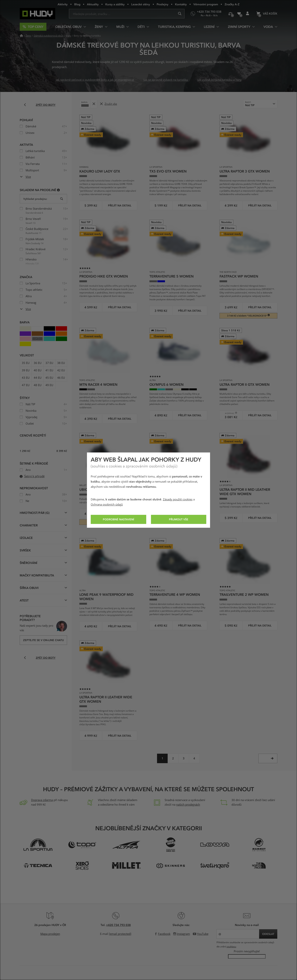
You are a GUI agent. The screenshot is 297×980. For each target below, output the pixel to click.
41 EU (49, 370)
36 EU (38, 363)
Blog (77, 4)
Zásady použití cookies (178, 499)
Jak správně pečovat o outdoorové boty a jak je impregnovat (95, 80)
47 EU (26, 385)
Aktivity (63, 4)
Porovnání (232, 15)
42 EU (61, 370)
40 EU (38, 370)
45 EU (49, 378)
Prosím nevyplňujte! (247, 951)
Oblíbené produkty (240, 15)
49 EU (49, 385)
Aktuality (93, 4)
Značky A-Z (232, 4)
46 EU (61, 378)
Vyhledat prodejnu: (35, 199)
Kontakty (181, 4)
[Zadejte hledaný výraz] (127, 14)
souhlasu (231, 947)
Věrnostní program (206, 4)
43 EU (26, 378)
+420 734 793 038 (118, 925)
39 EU (26, 370)
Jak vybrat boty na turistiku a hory (219, 80)
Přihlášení (249, 15)
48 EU (38, 385)
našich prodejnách (188, 805)
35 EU (26, 363)
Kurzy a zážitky (115, 4)
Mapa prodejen (50, 934)
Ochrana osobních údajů (107, 505)
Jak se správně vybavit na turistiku (166, 80)
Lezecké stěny (141, 4)
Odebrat (95, 102)
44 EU (38, 378)
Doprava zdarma (42, 800)
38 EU (61, 363)
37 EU (49, 363)
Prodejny (163, 4)
